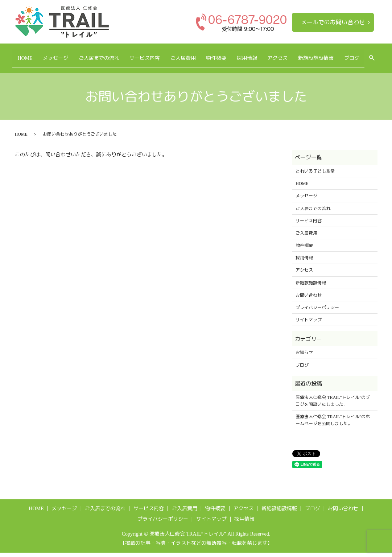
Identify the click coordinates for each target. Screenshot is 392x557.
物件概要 (231, 54)
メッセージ (50, 54)
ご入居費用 (193, 54)
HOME (15, 54)
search (38, 66)
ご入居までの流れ (99, 54)
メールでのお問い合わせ (333, 22)
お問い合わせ (309, 299)
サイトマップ (309, 324)
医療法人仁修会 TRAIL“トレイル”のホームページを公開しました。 (333, 424)
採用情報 (266, 54)
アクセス (302, 54)
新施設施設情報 (345, 54)
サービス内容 (149, 54)
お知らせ (304, 357)
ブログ (15, 66)
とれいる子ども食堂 (315, 175)
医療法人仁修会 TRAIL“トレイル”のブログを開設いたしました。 (333, 405)
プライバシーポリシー (317, 312)
